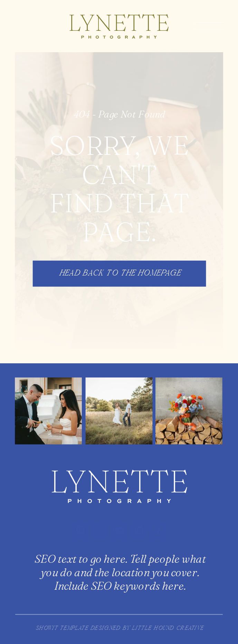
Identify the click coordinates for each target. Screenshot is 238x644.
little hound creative (168, 629)
